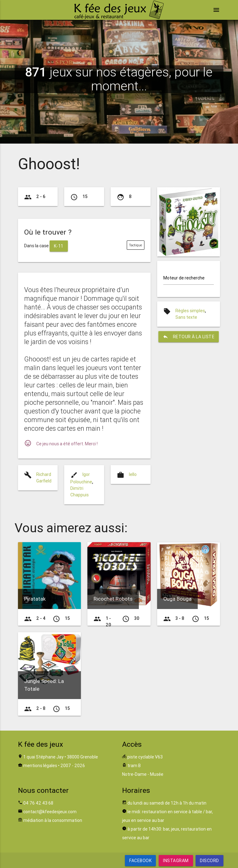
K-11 (59, 246)
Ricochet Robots (113, 599)
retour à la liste (189, 337)
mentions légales (40, 766)
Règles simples (190, 311)
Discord (209, 861)
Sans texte (186, 317)
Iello (133, 474)
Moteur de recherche (184, 278)
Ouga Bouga (177, 599)
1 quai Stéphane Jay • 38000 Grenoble (61, 757)
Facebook (140, 861)
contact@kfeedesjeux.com (50, 812)
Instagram (176, 861)
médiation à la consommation (53, 820)
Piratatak (35, 599)
